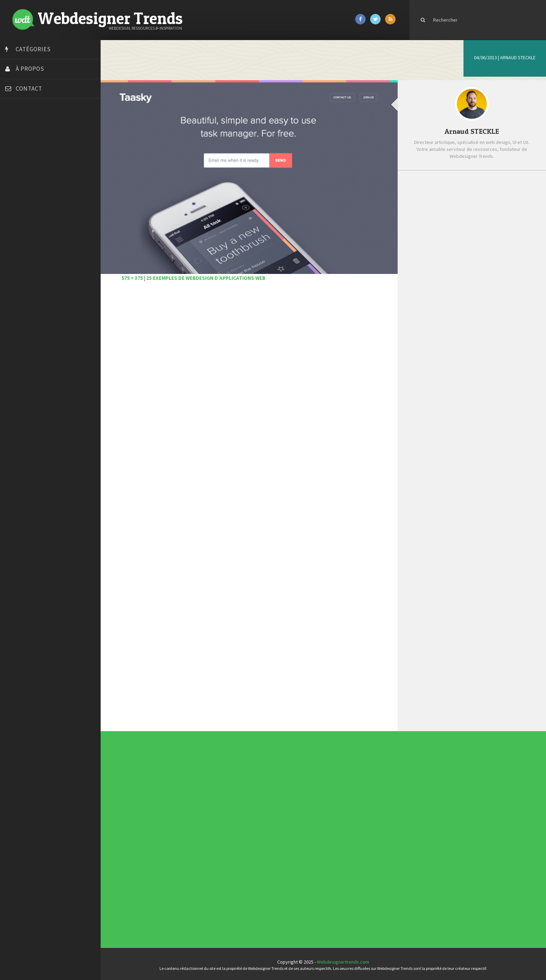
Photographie (229, 838)
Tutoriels (228, 841)
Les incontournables (333, 785)
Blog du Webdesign (27, 137)
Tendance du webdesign (334, 786)
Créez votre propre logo (33, 172)
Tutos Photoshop (25, 259)
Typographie (228, 842)
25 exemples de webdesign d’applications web (210, 276)
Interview (228, 835)
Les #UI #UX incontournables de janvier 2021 (480, 236)
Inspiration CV (332, 790)
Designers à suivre (229, 832)
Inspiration (228, 834)
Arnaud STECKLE (518, 58)
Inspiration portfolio (333, 789)
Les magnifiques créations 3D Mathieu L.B (475, 318)
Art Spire (16, 128)
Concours (228, 829)
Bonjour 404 (19, 146)
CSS (227, 830)
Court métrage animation (33, 154)
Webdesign (228, 845)
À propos (30, 69)
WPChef (15, 276)
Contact (29, 89)
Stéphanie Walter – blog (32, 242)
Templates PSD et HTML (333, 791)
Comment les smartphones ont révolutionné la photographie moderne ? (477, 294)
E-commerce (228, 833)
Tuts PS (15, 268)
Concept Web (228, 827)
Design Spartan (23, 181)
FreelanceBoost (24, 215)
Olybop (15, 224)
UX (227, 843)
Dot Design (18, 189)
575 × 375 (136, 276)
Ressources (228, 840)
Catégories (33, 49)
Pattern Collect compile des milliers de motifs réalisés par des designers (483, 267)
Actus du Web (229, 826)
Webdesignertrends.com (345, 960)
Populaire (503, 187)
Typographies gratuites (333, 788)
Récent (442, 187)
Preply (14, 233)
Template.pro (21, 250)
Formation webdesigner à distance (43, 207)
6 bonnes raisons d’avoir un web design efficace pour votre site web (483, 210)
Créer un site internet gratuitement (44, 163)
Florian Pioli (19, 198)
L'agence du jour (229, 837)
